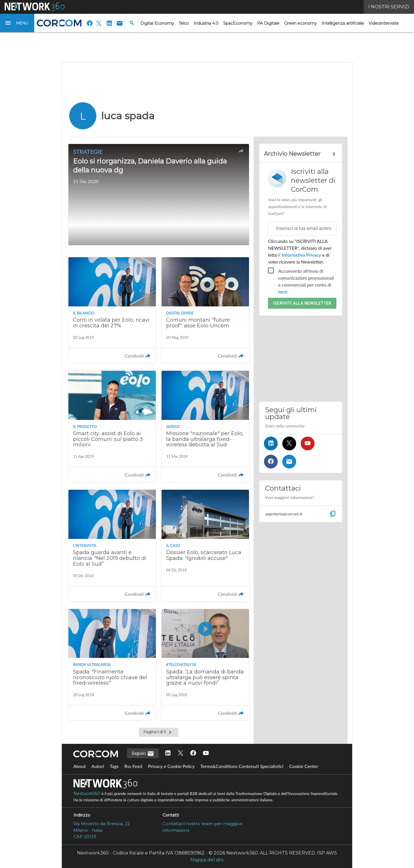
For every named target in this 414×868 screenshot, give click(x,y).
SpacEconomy (238, 23)
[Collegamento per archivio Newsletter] (301, 154)
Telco (184, 23)
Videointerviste (384, 23)
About (80, 766)
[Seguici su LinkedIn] (271, 443)
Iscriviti (302, 303)
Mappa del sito (207, 860)
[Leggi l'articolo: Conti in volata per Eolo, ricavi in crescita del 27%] (112, 310)
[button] (17, 23)
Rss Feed (133, 766)
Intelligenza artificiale (343, 23)
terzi (282, 292)
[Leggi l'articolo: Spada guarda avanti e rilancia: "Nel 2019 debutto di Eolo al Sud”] (112, 546)
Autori (98, 766)
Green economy (300, 23)
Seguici (143, 754)
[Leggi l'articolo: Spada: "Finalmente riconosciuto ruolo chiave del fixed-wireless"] (112, 665)
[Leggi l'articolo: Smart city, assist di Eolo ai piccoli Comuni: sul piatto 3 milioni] (112, 427)
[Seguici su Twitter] (289, 443)
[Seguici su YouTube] (308, 443)
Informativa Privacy (301, 255)
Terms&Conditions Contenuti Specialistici (242, 766)
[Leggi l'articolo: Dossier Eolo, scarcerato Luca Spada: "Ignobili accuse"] (205, 546)
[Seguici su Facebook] (271, 462)
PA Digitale (268, 23)
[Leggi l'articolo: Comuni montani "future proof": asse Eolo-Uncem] (205, 310)
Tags (114, 766)
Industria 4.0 (206, 23)
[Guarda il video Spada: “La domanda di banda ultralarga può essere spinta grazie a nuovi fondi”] (205, 665)
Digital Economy (157, 23)
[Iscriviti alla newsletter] (289, 462)
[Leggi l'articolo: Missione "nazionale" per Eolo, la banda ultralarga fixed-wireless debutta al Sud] (205, 427)
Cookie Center (304, 766)
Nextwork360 (87, 794)
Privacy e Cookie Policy (171, 766)
